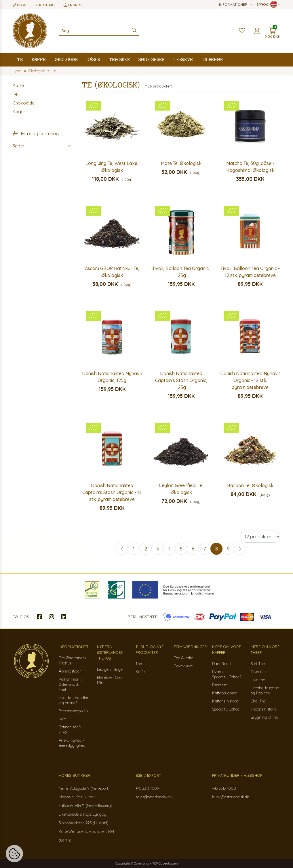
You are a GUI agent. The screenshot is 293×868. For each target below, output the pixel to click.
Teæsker (119, 59)
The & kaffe (184, 658)
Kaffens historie (226, 701)
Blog (20, 5)
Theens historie (264, 709)
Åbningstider (70, 671)
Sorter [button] (42, 146)
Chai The (258, 701)
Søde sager (152, 59)
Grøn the (258, 672)
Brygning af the (264, 717)
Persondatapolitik (74, 711)
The (139, 664)
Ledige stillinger (111, 669)
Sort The (258, 664)
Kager (19, 112)
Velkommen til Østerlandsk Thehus (71, 684)
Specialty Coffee (226, 709)
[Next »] (240, 549)
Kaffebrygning (225, 693)
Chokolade (24, 103)
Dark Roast (222, 664)
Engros (73, 5)
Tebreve (183, 59)
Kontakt (45, 5)
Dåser (93, 59)
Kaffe (39, 59)
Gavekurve (183, 666)
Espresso (220, 685)
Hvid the (258, 680)
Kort (62, 719)
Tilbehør (212, 59)
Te (20, 59)
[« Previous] (122, 549)
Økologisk (66, 59)
